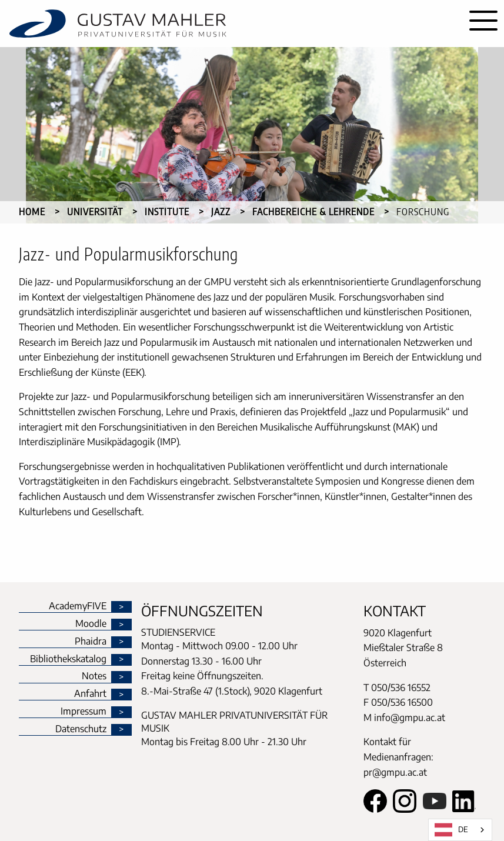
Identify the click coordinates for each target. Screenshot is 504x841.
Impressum (84, 712)
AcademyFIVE (78, 606)
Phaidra (91, 642)
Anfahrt (90, 694)
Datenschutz (81, 729)
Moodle (91, 624)
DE (451, 830)
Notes (94, 676)
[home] (231, 24)
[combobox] (460, 830)
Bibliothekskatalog (68, 659)
